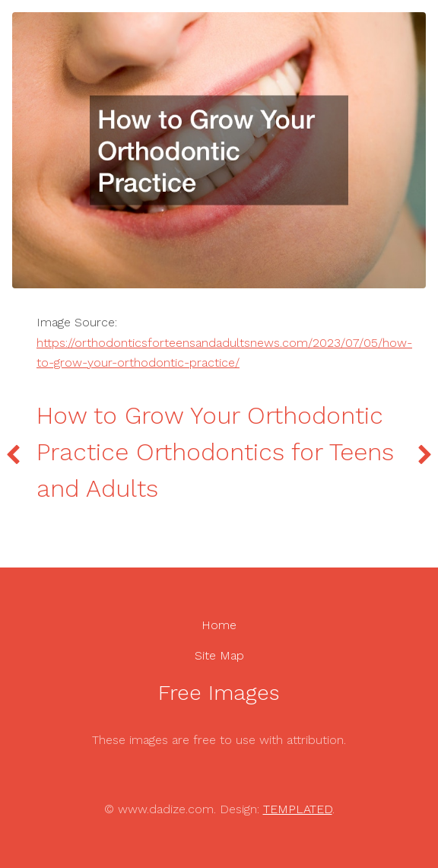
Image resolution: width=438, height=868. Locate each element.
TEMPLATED (298, 809)
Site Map (219, 655)
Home (219, 625)
